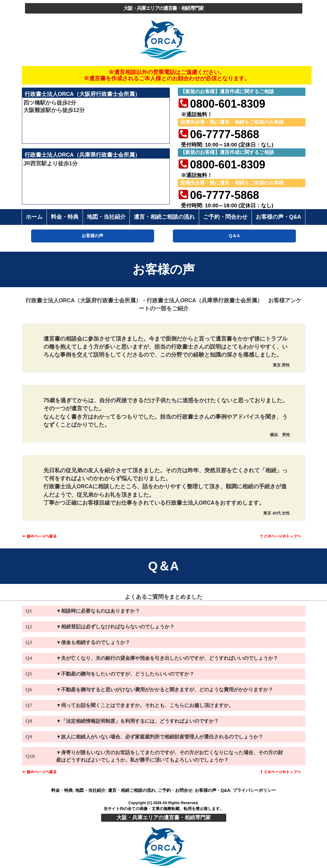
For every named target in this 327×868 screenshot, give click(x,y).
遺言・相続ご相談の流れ (132, 790)
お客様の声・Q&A (213, 790)
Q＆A (235, 236)
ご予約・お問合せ (175, 790)
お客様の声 (92, 236)
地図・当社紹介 (90, 790)
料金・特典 (62, 790)
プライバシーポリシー (254, 790)
